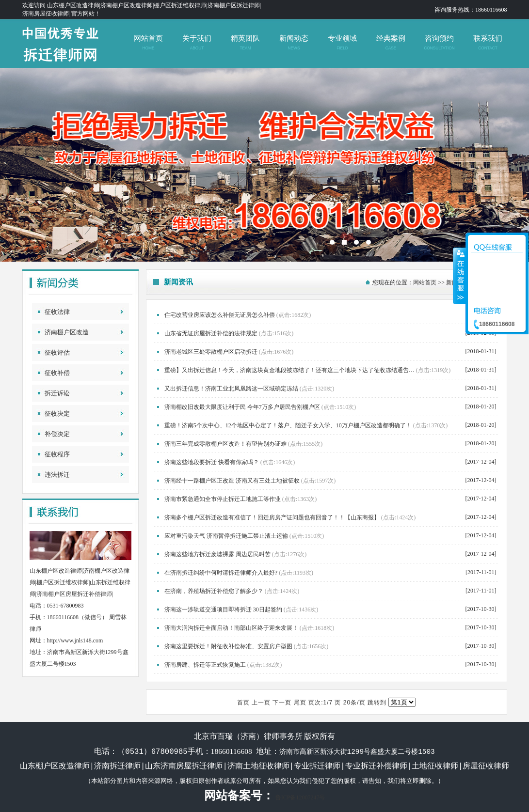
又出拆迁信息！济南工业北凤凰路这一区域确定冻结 (231, 389)
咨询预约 (439, 42)
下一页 (282, 703)
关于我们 (197, 42)
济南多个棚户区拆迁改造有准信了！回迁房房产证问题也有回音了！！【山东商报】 (272, 517)
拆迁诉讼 (57, 393)
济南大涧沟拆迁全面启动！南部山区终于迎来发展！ (231, 628)
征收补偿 (57, 373)
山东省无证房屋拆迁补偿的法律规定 (211, 333)
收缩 (460, 276)
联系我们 (488, 42)
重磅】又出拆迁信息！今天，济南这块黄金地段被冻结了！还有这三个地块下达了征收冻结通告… (289, 370)
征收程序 (57, 454)
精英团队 (245, 42)
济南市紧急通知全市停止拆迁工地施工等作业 (223, 499)
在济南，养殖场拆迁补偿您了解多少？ (214, 591)
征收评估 (57, 352)
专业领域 (342, 42)
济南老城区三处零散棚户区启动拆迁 (211, 352)
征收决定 (57, 414)
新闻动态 (294, 42)
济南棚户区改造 (67, 332)
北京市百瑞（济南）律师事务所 (264, 165)
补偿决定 (57, 434)
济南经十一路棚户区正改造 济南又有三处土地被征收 (232, 481)
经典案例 (391, 42)
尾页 (300, 703)
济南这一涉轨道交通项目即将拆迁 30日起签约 (223, 609)
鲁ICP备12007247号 (300, 797)
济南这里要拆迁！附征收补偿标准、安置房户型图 (228, 646)
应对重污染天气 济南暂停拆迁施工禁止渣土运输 (226, 536)
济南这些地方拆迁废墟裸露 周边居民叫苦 (217, 554)
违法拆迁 (57, 475)
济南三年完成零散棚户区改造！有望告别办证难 (225, 444)
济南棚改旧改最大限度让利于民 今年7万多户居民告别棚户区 (242, 407)
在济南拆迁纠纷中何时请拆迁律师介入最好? (221, 573)
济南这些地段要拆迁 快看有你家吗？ (212, 462)
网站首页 (148, 42)
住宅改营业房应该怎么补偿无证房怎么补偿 (220, 315)
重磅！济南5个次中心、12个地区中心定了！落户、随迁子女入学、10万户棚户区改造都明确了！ (288, 425)
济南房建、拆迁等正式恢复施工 (205, 665)
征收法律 (57, 312)
